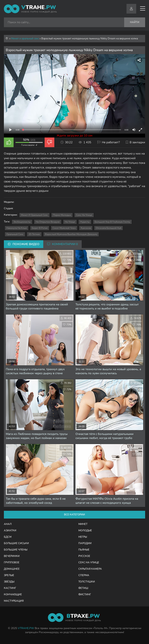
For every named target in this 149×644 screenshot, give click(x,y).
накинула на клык (17, 228)
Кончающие (13, 595)
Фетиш (83, 588)
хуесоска (86, 228)
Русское (84, 556)
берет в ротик (40, 228)
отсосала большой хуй (109, 228)
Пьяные (84, 550)
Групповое (12, 563)
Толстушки (87, 582)
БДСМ (8, 537)
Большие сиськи (16, 543)
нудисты (85, 222)
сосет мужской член (64, 228)
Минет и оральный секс (34, 215)
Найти (135, 22)
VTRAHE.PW (26, 628)
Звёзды (9, 582)
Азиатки (10, 531)
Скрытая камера (90, 569)
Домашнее (12, 569)
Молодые (85, 531)
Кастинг (10, 588)
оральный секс (15, 234)
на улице (70, 222)
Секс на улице (84, 215)
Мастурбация (14, 601)
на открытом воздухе (48, 222)
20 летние (34, 234)
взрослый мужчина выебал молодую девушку (71, 234)
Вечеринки (12, 556)
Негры (83, 537)
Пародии (85, 543)
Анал (8, 524)
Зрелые (9, 575)
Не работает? (109, 142)
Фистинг (85, 595)
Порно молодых (62, 215)
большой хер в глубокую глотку (112, 222)
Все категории (74, 515)
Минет (83, 524)
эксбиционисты (22, 222)
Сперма (84, 575)
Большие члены (16, 550)
